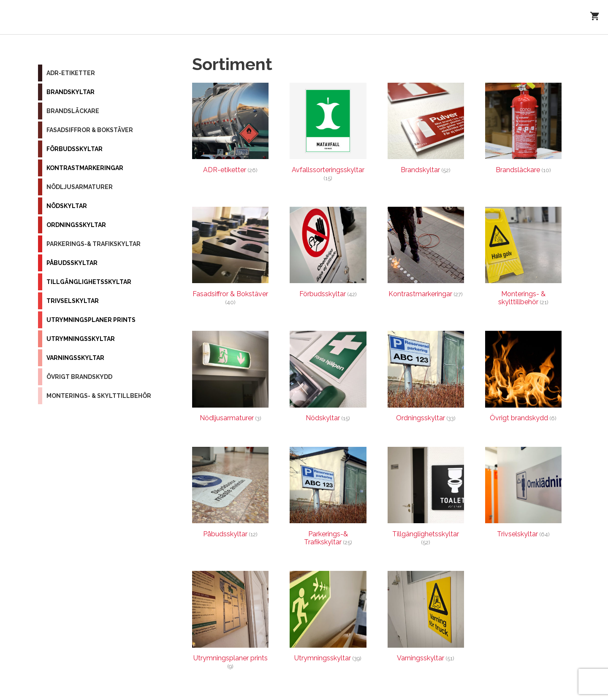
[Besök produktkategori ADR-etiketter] (230, 130)
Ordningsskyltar (76, 225)
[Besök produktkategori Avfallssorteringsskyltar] (328, 134)
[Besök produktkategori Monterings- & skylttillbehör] (523, 258)
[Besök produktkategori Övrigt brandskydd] (523, 378)
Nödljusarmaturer (80, 187)
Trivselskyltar (73, 301)
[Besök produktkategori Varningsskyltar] (426, 618)
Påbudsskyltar (72, 263)
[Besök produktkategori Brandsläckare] (523, 130)
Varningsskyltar (75, 358)
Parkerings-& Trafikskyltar (94, 244)
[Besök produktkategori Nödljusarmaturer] (230, 378)
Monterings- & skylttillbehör (99, 396)
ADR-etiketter (71, 73)
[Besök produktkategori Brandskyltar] (426, 130)
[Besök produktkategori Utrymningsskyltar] (328, 618)
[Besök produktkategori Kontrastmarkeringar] (426, 254)
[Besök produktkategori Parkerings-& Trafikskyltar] (328, 498)
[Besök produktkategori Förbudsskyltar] (328, 254)
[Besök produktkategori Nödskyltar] (328, 378)
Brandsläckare (73, 111)
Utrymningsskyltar (81, 339)
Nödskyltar (67, 206)
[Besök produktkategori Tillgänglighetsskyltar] (426, 498)
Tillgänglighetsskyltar (89, 282)
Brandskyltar (71, 92)
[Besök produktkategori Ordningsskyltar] (426, 378)
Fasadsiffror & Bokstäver (90, 130)
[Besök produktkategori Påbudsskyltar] (230, 494)
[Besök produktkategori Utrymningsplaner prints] (230, 622)
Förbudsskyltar (75, 149)
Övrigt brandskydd (79, 377)
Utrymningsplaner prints (91, 320)
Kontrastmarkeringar (85, 168)
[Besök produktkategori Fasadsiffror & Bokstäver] (230, 258)
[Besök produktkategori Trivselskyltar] (523, 494)
